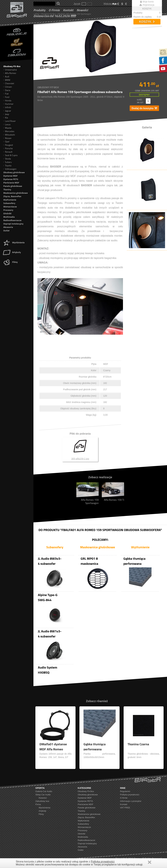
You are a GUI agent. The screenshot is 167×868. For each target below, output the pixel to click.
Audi (6, 77)
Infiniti (7, 107)
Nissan (7, 138)
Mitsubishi (9, 135)
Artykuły (12, 252)
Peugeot (8, 145)
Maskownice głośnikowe (15, 193)
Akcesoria (8, 227)
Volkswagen (10, 169)
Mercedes (9, 131)
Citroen (8, 87)
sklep (37, 14)
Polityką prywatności (103, 862)
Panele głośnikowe (13, 186)
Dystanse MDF (10, 176)
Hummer (8, 104)
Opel (6, 142)
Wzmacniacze (10, 207)
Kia (6, 118)
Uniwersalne (10, 70)
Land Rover (9, 121)
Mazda (7, 128)
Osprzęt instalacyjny (13, 224)
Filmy (10, 262)
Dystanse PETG (11, 179)
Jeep (6, 114)
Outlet (6, 230)
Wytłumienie (10, 200)
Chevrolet (9, 83)
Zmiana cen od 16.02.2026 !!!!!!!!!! (55, 16)
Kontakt (68, 10)
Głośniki (7, 213)
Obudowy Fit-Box (48, 14)
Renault (8, 152)
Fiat (6, 94)
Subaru (8, 162)
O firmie (54, 10)
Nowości (82, 10)
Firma (38, 804)
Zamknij (150, 862)
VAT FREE (125, 808)
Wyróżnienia (14, 242)
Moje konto (147, 2)
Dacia (7, 90)
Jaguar (7, 111)
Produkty (39, 10)
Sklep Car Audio (43, 795)
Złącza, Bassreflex (12, 196)
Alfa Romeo (10, 73)
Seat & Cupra (10, 155)
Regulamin (125, 791)
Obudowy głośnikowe (14, 172)
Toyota (7, 165)
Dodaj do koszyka (144, 108)
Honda (7, 100)
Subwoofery (9, 203)
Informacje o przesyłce (131, 801)
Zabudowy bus (42, 801)
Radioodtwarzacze (12, 220)
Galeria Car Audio (44, 791)
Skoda (7, 159)
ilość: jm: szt (140, 101)
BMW (7, 80)
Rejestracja (147, 5)
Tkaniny (7, 189)
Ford (6, 97)
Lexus (7, 124)
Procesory (8, 210)
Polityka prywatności (130, 795)
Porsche (8, 148)
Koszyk (147, 22)
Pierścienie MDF (11, 183)
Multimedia (9, 217)
